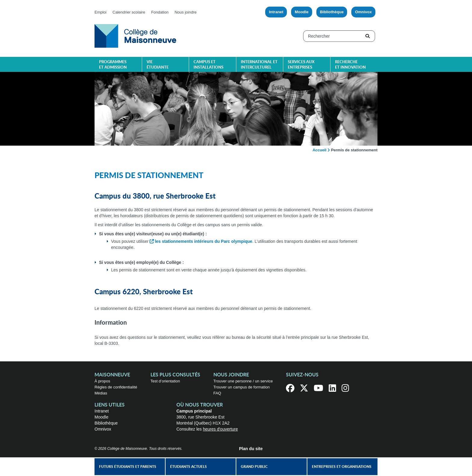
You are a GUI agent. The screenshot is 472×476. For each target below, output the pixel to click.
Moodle (302, 12)
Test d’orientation (165, 381)
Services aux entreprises (301, 65)
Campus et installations (208, 65)
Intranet (276, 12)
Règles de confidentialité (116, 387)
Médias (101, 393)
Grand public (254, 467)
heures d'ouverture (220, 429)
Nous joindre (186, 12)
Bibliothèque (332, 12)
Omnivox (363, 12)
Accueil (319, 150)
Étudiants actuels (188, 467)
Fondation (160, 12)
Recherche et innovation (350, 65)
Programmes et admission (113, 65)
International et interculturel (259, 65)
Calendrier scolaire (129, 12)
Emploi (101, 12)
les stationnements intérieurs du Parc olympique (203, 241)
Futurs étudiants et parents (128, 467)
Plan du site (251, 449)
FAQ (217, 393)
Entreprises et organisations (342, 467)
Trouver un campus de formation (242, 387)
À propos (102, 381)
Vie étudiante (158, 65)
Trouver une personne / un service (243, 381)
